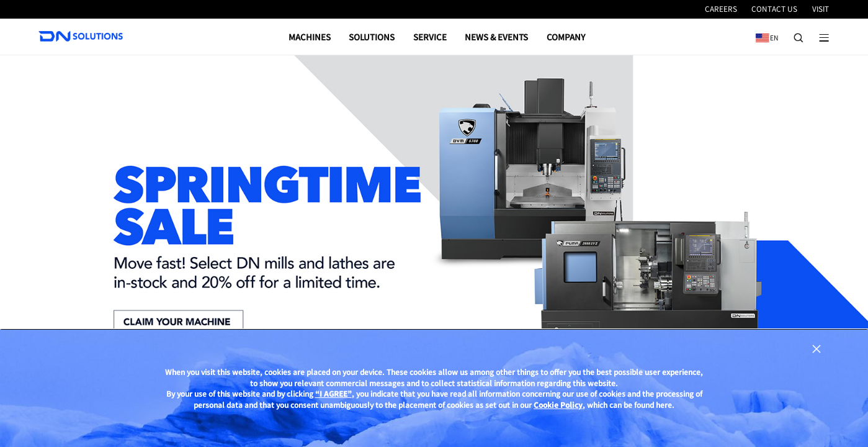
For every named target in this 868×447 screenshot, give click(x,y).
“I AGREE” (333, 394)
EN (764, 33)
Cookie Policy (558, 404)
